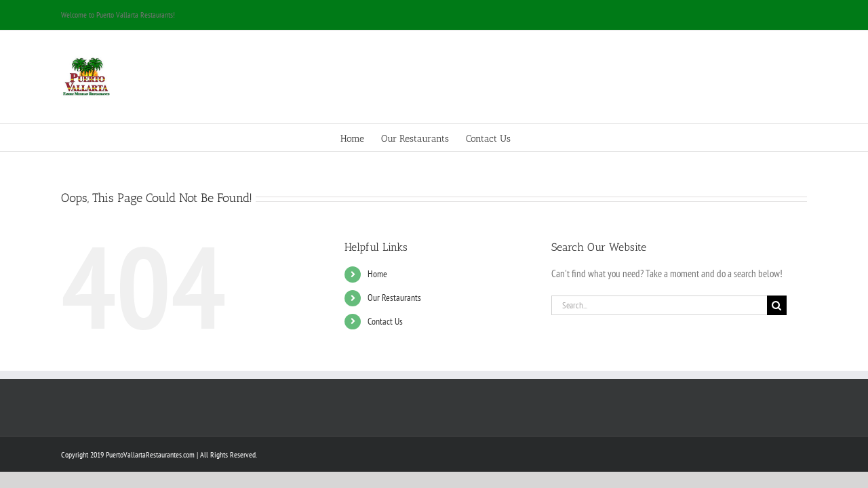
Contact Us (385, 321)
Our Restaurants (394, 298)
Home (377, 274)
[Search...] (659, 305)
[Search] (777, 305)
